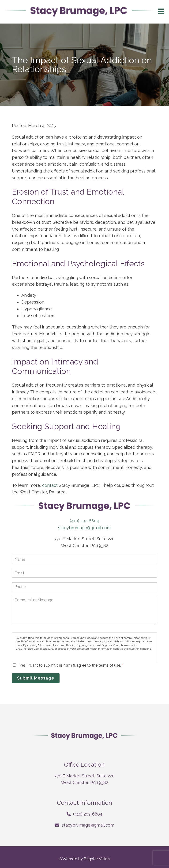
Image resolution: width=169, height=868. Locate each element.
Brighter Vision (97, 859)
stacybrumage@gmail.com (84, 528)
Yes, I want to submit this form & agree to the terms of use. (71, 665)
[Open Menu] (161, 12)
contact (51, 485)
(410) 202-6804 (84, 521)
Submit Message (36, 678)
